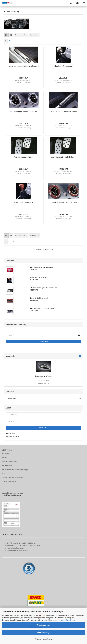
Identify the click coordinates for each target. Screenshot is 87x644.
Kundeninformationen (9, 462)
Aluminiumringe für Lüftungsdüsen (24, 112)
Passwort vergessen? (13, 437)
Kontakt (5, 458)
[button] (6, 35)
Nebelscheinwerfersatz (44, 376)
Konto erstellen (11, 433)
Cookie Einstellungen (9, 481)
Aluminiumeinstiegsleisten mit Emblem (24, 66)
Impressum (6, 454)
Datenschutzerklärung (66, 620)
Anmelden (44, 341)
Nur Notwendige (43, 633)
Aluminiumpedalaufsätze (24, 157)
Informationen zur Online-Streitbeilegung (16, 470)
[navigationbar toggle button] (84, 3)
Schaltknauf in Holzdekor (24, 202)
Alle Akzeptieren (43, 625)
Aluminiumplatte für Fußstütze (63, 157)
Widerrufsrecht (7, 466)
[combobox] (21, 35)
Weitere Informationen (44, 639)
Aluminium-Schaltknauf (63, 66)
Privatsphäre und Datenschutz (12, 478)
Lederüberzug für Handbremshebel (63, 112)
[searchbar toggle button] (71, 3)
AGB (3, 474)
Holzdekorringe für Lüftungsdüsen (63, 202)
